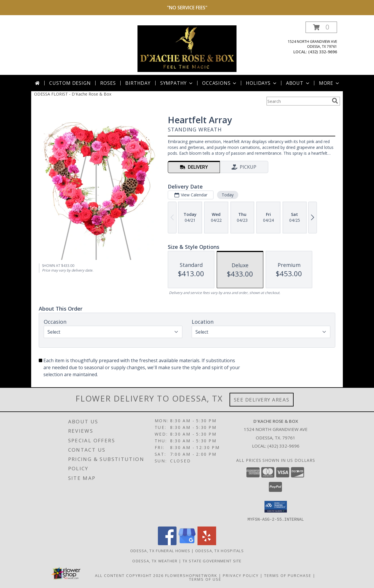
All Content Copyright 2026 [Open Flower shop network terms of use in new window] (129, 575)
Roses (108, 83)
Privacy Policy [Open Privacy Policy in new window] (241, 575)
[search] (335, 101)
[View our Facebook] (167, 543)
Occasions (220, 83)
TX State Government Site (212, 561)
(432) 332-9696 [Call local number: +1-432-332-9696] (323, 52)
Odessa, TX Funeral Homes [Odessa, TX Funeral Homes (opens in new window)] (160, 550)
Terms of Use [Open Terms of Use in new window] (205, 579)
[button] (321, 27)
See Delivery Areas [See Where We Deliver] (262, 400)
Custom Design (70, 83)
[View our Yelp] (207, 543)
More (330, 83)
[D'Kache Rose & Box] (187, 48)
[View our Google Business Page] (187, 543)
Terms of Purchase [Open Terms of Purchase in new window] (288, 575)
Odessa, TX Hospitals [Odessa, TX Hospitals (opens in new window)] (219, 550)
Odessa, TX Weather (155, 561)
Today (228, 195)
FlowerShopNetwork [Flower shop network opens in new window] (191, 575)
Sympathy (177, 83)
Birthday (138, 83)
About (298, 83)
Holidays (262, 83)
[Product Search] (298, 101)
